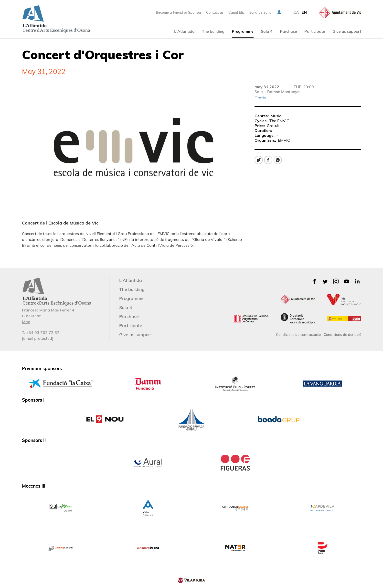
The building (213, 31)
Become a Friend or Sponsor (179, 12)
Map (26, 322)
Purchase (288, 31)
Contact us (215, 12)
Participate (315, 31)
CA (296, 12)
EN (304, 12)
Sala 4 (267, 31)
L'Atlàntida (184, 31)
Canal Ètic (236, 12)
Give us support (347, 31)
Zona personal (261, 12)
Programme (243, 31)
